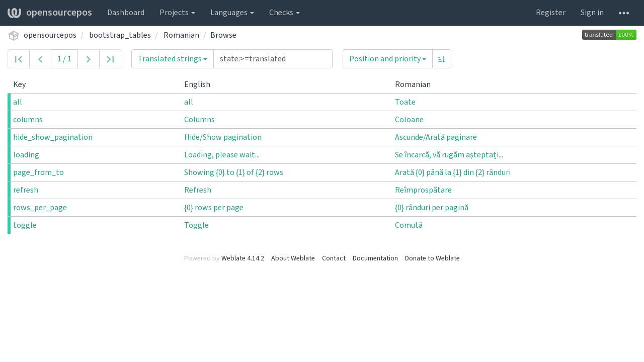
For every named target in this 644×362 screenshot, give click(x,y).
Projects (177, 13)
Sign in (592, 13)
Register (551, 13)
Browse (223, 35)
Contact (334, 258)
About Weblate (293, 258)
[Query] (273, 59)
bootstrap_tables (120, 35)
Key (23, 84)
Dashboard (126, 13)
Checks (285, 13)
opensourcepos (50, 13)
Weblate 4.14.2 (243, 258)
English (201, 84)
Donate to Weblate (432, 258)
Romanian (181, 35)
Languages (232, 13)
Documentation (375, 258)
